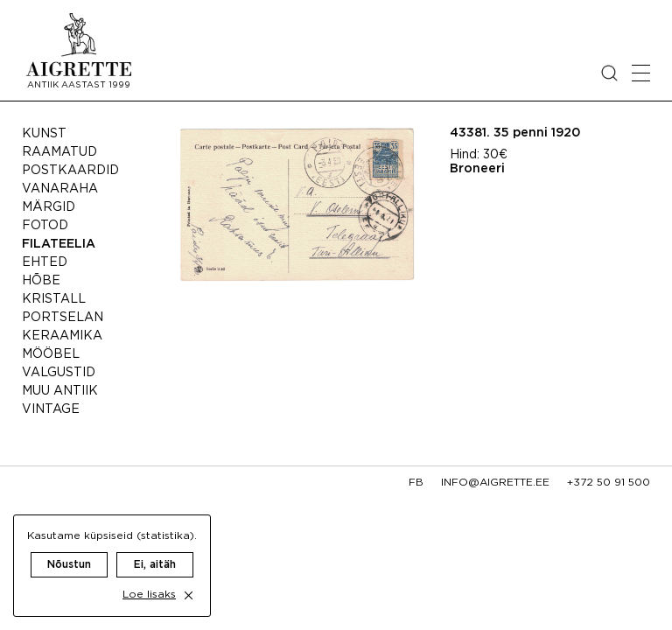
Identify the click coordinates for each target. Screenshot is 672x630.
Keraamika (62, 336)
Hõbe (41, 281)
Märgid (49, 207)
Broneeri (477, 169)
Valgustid (59, 373)
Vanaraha (60, 189)
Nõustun (69, 565)
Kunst (44, 134)
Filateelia (59, 244)
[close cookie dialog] (189, 595)
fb (416, 483)
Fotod (45, 226)
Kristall (54, 299)
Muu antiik (60, 391)
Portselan (63, 318)
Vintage (51, 409)
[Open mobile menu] (641, 73)
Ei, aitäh (155, 565)
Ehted (45, 262)
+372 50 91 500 (609, 483)
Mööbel (51, 354)
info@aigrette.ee (495, 483)
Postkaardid (70, 171)
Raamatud (59, 152)
